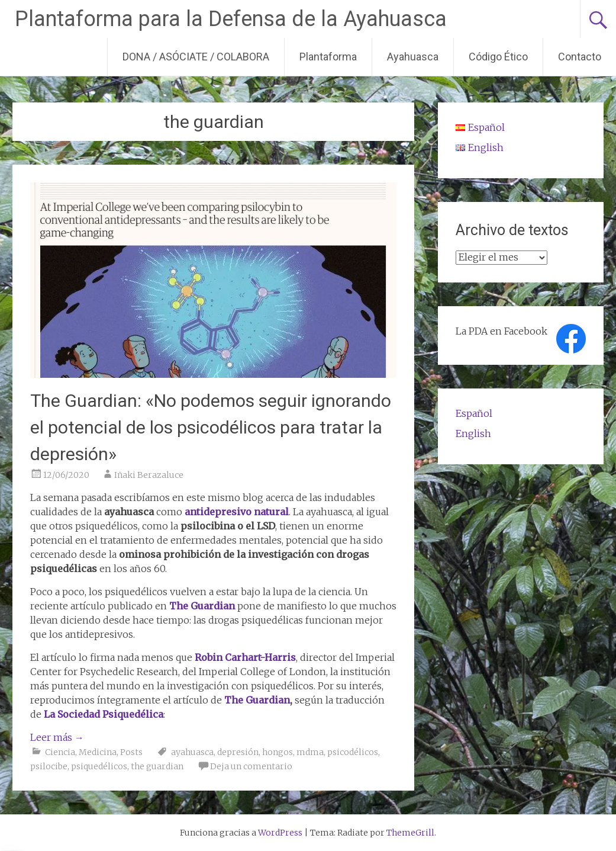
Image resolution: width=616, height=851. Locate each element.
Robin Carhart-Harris (245, 657)
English (473, 433)
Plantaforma (328, 57)
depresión (238, 752)
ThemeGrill (410, 833)
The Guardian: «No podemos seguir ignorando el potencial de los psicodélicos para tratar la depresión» (211, 427)
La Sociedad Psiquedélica (102, 714)
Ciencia (60, 752)
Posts (131, 752)
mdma (310, 752)
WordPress (280, 833)
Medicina (98, 752)
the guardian (157, 766)
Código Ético (498, 57)
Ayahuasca (413, 57)
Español (474, 413)
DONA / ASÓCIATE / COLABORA (196, 57)
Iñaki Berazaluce (149, 475)
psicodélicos (353, 752)
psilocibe (49, 766)
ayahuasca (192, 752)
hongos (278, 752)
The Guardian (202, 606)
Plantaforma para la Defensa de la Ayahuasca (231, 19)
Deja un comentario (251, 766)
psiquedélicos (99, 766)
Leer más (57, 737)
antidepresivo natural (237, 512)
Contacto (580, 57)
